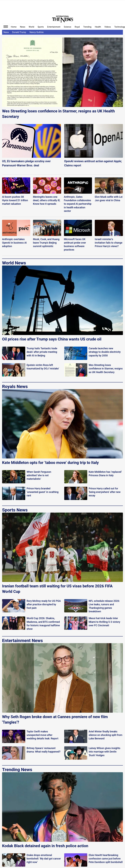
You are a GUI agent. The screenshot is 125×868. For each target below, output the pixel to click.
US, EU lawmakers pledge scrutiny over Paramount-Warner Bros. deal (26, 163)
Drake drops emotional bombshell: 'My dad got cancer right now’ (44, 859)
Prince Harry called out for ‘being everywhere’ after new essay (105, 492)
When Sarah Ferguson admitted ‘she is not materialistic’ (39, 475)
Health (98, 27)
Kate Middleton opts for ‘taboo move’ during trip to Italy (50, 463)
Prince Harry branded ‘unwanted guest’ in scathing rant (43, 492)
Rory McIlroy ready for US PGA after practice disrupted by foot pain (44, 604)
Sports (41, 27)
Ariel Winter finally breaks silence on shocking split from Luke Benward (105, 735)
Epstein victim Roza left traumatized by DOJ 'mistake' (43, 367)
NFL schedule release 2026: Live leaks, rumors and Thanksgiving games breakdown (104, 606)
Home (14, 27)
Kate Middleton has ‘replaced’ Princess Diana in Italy (105, 474)
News (23, 27)
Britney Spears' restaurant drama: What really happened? (44, 750)
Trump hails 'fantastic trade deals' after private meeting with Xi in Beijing (42, 352)
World (31, 27)
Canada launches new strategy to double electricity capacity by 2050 (105, 352)
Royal (77, 27)
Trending (87, 27)
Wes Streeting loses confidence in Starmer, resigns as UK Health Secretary (58, 114)
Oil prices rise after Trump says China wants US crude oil (52, 339)
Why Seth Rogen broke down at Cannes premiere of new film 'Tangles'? (55, 720)
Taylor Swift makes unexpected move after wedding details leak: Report (43, 735)
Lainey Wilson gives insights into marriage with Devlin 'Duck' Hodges (104, 752)
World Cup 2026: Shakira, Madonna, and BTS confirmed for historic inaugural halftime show (43, 624)
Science (67, 27)
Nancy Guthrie (37, 32)
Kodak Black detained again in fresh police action (45, 846)
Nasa (6, 32)
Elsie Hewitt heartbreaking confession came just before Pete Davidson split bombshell (106, 859)
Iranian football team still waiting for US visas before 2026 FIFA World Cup (57, 589)
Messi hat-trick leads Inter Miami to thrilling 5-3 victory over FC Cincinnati (104, 622)
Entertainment (54, 27)
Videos (108, 27)
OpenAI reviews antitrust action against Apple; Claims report (93, 163)
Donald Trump (19, 32)
